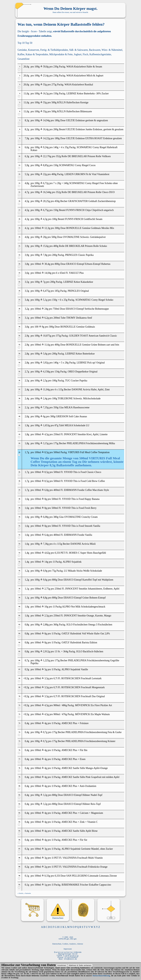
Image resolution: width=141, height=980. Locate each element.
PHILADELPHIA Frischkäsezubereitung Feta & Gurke (94, 732)
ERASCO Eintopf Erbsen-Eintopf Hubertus (88, 264)
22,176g (47, 156)
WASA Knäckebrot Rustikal (79, 85)
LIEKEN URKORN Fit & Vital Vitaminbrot (87, 174)
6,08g (46, 517)
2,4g (45, 398)
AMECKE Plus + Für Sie (74, 840)
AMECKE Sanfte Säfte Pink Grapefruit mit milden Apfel (90, 777)
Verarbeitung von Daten (38, 965)
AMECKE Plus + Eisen (74, 759)
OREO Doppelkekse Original (83, 372)
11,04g (46, 390)
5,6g (45, 354)
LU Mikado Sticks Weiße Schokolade (83, 571)
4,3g (45, 219)
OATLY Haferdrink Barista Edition (79, 642)
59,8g (46, 67)
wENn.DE (62, 939)
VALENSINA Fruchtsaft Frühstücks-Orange (85, 867)
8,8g (45, 598)
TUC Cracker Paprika (76, 381)
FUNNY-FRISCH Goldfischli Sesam (84, 219)
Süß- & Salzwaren (79, 50)
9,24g (46, 147)
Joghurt (78, 54)
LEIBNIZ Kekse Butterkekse (80, 354)
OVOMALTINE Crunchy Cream (81, 517)
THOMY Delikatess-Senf (79, 318)
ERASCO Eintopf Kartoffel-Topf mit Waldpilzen (88, 580)
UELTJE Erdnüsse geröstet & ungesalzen (87, 120)
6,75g (46, 210)
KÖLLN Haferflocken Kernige (73, 102)
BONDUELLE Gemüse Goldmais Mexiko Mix (90, 228)
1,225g (46, 660)
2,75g (47, 589)
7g (44, 282)
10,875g (47, 336)
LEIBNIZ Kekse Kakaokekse (78, 282)
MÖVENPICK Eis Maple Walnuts (92, 714)
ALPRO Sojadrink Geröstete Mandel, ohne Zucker (87, 849)
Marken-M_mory (32, 908)
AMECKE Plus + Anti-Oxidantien (79, 786)
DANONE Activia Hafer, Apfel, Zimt (91, 390)
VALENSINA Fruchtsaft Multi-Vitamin (83, 858)
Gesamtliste (24, 59)
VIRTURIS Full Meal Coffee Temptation (89, 452)
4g (46, 723)
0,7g (45, 732)
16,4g (46, 129)
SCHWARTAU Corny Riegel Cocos (77, 165)
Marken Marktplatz (33, 910)
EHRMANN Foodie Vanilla (78, 535)
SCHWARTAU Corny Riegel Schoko (94, 300)
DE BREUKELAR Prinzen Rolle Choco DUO (91, 192)
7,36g (46, 544)
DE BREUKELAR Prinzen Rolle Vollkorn (89, 156)
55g (45, 85)
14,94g (46, 120)
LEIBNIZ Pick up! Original (91, 363)
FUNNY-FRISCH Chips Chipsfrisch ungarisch (90, 210)
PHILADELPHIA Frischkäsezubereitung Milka (91, 443)
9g (43, 327)
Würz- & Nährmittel (112, 50)
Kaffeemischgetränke (100, 54)
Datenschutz (58, 918)
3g (46, 849)
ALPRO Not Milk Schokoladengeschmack (84, 607)
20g (45, 237)
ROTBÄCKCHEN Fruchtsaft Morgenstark (83, 687)
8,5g (47, 452)
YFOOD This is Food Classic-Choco (83, 472)
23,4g (46, 76)
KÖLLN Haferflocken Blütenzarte (75, 111)
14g (46, 562)
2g (46, 867)
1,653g (46, 425)
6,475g (46, 291)
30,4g (47, 264)
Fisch (85, 54)
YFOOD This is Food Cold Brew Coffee (84, 481)
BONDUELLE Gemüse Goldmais (78, 327)
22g (45, 174)
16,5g (46, 93)
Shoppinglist (33, 913)
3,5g (47, 678)
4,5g (47, 434)
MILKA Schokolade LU (77, 425)
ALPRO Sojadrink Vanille (75, 669)
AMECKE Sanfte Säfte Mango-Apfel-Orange (85, 768)
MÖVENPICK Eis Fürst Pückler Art (93, 705)
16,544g (47, 192)
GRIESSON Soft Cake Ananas (71, 416)
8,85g (46, 165)
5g (46, 669)
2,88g (46, 625)
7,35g (46, 407)
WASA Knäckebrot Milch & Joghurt (85, 76)
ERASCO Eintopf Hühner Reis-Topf (82, 804)
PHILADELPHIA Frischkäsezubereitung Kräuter (91, 741)
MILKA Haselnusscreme (77, 407)
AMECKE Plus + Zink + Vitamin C (80, 822)
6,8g (47, 490)
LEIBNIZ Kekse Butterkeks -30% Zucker (88, 93)
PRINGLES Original (78, 291)
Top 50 (29, 43)
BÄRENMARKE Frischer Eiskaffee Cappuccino (86, 885)
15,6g (46, 246)
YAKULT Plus (76, 273)
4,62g (47, 553)
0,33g (47, 876)
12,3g (47, 228)
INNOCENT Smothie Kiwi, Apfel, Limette (86, 434)
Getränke (22, 50)
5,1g (45, 300)
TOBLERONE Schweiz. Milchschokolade (79, 398)
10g (46, 607)
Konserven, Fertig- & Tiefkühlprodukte (48, 50)
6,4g (47, 535)
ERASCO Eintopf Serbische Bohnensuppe (87, 309)
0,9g (45, 571)
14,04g (48, 273)
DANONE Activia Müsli (83, 544)
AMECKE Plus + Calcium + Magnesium (82, 813)
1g (46, 885)
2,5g (45, 381)
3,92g (46, 363)
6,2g (47, 318)
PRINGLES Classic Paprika (79, 255)
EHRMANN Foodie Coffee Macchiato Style (86, 490)
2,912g (46, 651)
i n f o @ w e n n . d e (70, 959)
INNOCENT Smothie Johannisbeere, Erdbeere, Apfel (92, 589)
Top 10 (21, 43)
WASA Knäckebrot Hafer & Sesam (84, 67)
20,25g (46, 201)
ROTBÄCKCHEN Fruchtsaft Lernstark (81, 678)
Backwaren (95, 50)
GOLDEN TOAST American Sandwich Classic (93, 336)
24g (46, 309)
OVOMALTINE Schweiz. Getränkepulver (84, 237)
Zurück (21, 893)
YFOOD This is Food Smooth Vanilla (81, 526)
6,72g (46, 183)
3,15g (46, 443)
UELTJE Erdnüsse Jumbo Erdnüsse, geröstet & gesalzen (95, 129)
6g (44, 416)
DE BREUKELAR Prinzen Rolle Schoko (86, 246)
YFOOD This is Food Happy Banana (81, 499)
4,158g (46, 372)
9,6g (45, 580)
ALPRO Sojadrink (72, 562)
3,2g (45, 795)
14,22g (46, 138)
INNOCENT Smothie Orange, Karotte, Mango (88, 616)
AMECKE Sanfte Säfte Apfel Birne (80, 831)
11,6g (47, 345)
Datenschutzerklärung (101, 976)
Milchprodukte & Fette (61, 54)
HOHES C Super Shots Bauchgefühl (87, 553)
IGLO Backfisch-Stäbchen (90, 651)
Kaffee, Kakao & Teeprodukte (33, 54)
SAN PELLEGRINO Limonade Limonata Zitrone (92, 876)
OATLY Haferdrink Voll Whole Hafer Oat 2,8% (86, 634)
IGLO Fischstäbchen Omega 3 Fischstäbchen (89, 625)
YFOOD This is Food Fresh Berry (79, 508)
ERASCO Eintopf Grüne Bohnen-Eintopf (85, 598)
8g (46, 499)
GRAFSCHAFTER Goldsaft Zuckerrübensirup (92, 201)
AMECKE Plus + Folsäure (75, 723)
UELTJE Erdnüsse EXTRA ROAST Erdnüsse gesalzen (94, 138)
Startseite (28, 893)
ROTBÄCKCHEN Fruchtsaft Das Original (83, 696)
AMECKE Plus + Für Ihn (74, 750)
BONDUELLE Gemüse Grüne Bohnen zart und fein (93, 345)
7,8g (45, 255)
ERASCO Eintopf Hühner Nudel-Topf (83, 795)
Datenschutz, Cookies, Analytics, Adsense (68, 944)
